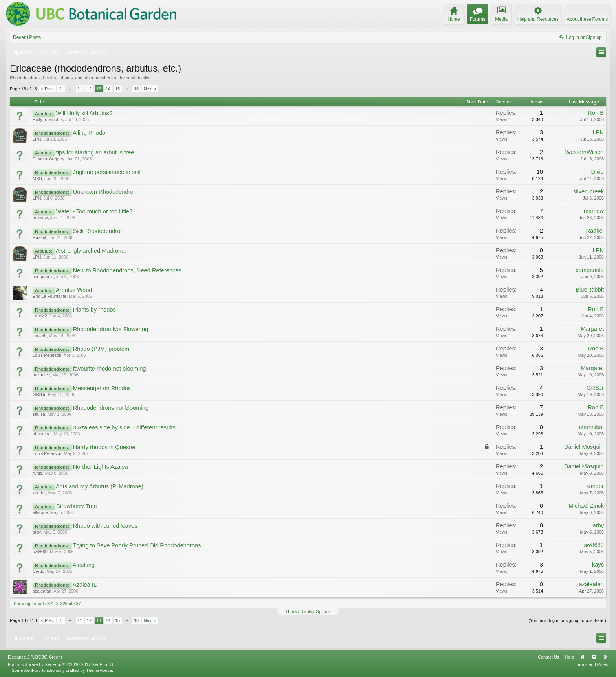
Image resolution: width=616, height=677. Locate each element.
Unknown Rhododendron (105, 192)
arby (37, 532)
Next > (150, 89)
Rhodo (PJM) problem (101, 349)
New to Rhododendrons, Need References (127, 270)
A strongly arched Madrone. (91, 251)
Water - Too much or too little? (94, 211)
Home (583, 657)
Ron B (596, 113)
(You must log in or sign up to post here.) (567, 620)
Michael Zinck (586, 506)
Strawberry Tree (77, 506)
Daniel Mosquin (584, 447)
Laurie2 (40, 316)
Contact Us (548, 657)
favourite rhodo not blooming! (110, 369)
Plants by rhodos (94, 310)
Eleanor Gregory (49, 159)
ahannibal (42, 434)
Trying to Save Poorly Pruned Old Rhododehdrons (137, 545)
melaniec (41, 375)
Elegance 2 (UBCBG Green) (35, 657)
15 (117, 89)
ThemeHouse (99, 670)
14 (108, 89)
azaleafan (42, 591)
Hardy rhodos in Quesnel (105, 447)
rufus (37, 473)
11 (80, 89)
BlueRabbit (590, 290)
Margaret (592, 329)
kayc (598, 565)
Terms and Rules (592, 664)
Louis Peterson (47, 355)
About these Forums (587, 19)
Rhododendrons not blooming (111, 408)
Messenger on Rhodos (102, 388)
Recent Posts (27, 37)
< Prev (48, 89)
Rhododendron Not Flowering (111, 329)
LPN (37, 139)
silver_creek (588, 191)
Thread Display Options (308, 611)
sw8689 (40, 552)
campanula (43, 277)
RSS (605, 657)
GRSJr (39, 394)
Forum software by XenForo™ (62, 664)
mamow (40, 218)
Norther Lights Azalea (101, 467)
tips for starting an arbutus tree (95, 152)
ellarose (40, 512)
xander (39, 493)
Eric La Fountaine (49, 296)
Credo (38, 571)
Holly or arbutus (48, 119)
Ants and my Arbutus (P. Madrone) (100, 486)
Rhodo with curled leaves (105, 526)
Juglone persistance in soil (107, 172)
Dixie (597, 172)
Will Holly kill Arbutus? (84, 113)
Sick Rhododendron (98, 231)
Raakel (39, 237)
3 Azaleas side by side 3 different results (124, 427)
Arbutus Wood (74, 290)
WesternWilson (585, 152)
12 (89, 89)
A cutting (84, 565)
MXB (37, 178)
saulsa (39, 414)
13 (99, 89)
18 (136, 89)
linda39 (39, 336)
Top (594, 657)
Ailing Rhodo (89, 133)
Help (569, 657)
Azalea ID (85, 585)
